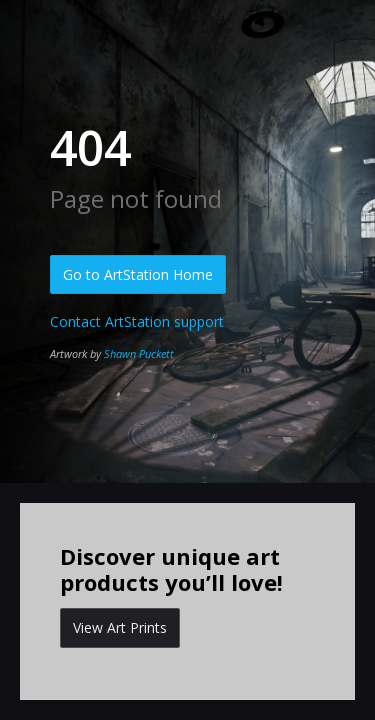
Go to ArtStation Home (138, 274)
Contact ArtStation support (137, 321)
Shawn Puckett (139, 353)
